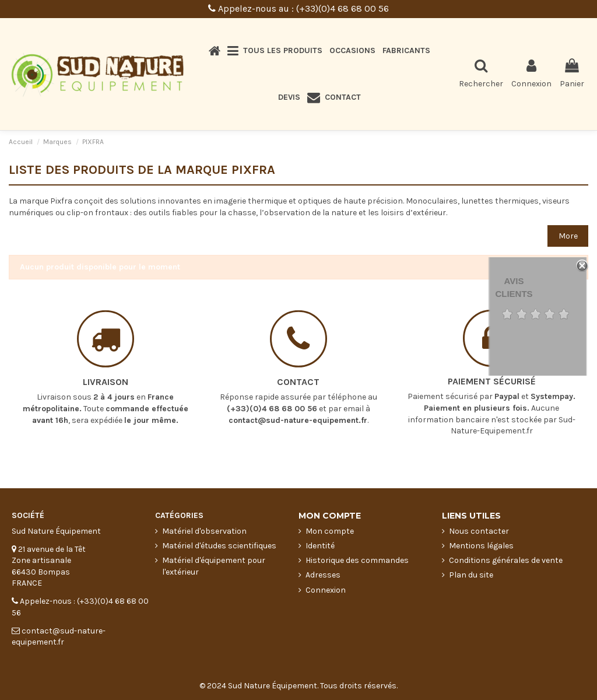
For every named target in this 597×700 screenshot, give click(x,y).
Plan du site (471, 575)
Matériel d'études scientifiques (219, 546)
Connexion (326, 590)
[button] (275, 51)
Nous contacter (479, 531)
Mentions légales (481, 546)
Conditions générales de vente (506, 560)
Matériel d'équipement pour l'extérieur (214, 566)
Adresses (323, 575)
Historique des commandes (357, 560)
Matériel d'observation (204, 531)
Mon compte (330, 531)
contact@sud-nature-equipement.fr (298, 412)
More (568, 236)
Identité (320, 546)
